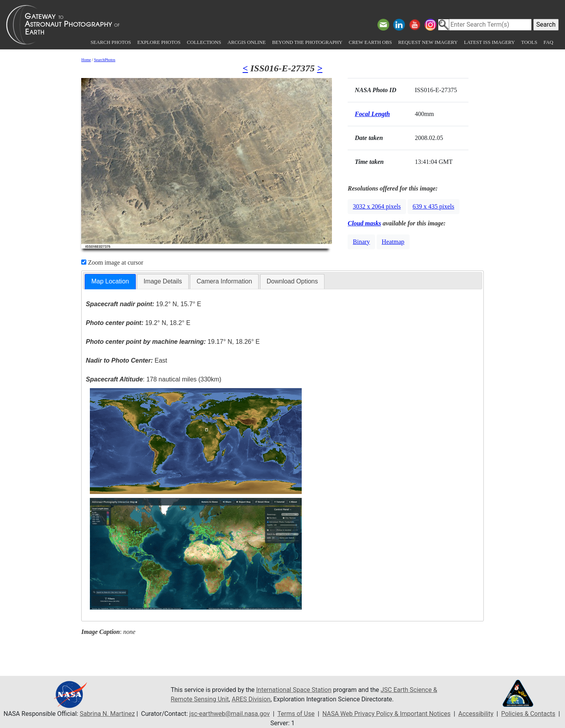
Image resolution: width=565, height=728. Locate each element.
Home (86, 60)
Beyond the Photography (307, 42)
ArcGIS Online (247, 42)
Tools (529, 42)
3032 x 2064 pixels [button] (377, 206)
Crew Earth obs (370, 42)
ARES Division (251, 699)
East (127, 360)
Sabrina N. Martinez (107, 714)
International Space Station (294, 690)
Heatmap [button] (393, 242)
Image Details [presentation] (163, 281)
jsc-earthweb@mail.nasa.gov (230, 714)
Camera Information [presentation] (224, 281)
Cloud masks (364, 223)
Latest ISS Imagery (489, 42)
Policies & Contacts (528, 714)
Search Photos (111, 42)
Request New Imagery (428, 42)
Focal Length (372, 114)
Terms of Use (296, 714)
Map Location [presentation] (110, 281)
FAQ (548, 42)
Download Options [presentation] (293, 281)
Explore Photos (159, 42)
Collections (204, 42)
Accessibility (476, 714)
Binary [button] (361, 242)
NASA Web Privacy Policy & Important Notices (386, 714)
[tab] (110, 282)
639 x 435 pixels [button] (434, 206)
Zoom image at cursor (112, 262)
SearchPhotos (105, 60)
